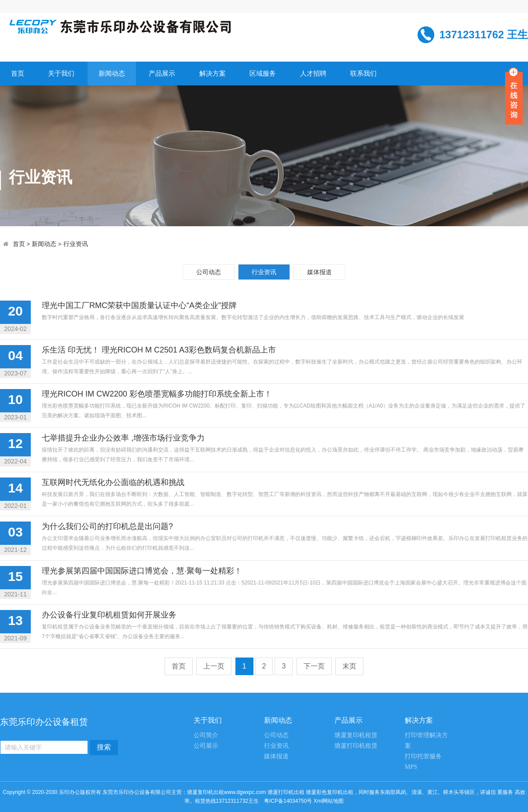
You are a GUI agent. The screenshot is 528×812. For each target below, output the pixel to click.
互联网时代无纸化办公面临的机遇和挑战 (113, 482)
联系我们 (363, 73)
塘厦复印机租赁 (356, 735)
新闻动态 (112, 73)
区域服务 (263, 73)
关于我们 (61, 73)
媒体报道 (319, 272)
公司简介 (206, 735)
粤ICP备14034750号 (288, 801)
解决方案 (213, 73)
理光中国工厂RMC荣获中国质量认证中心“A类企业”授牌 (139, 305)
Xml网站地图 (329, 801)
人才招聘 (313, 73)
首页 (18, 73)
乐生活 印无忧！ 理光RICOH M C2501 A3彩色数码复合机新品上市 (159, 350)
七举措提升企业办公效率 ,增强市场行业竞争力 (123, 438)
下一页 (314, 666)
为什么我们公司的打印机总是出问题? (107, 526)
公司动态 (209, 272)
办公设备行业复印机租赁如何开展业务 (109, 615)
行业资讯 (76, 244)
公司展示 (206, 746)
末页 (349, 666)
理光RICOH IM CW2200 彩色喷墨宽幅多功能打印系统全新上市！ (157, 394)
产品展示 (162, 73)
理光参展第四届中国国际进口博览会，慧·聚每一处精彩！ (142, 571)
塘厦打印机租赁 (356, 746)
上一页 (214, 666)
